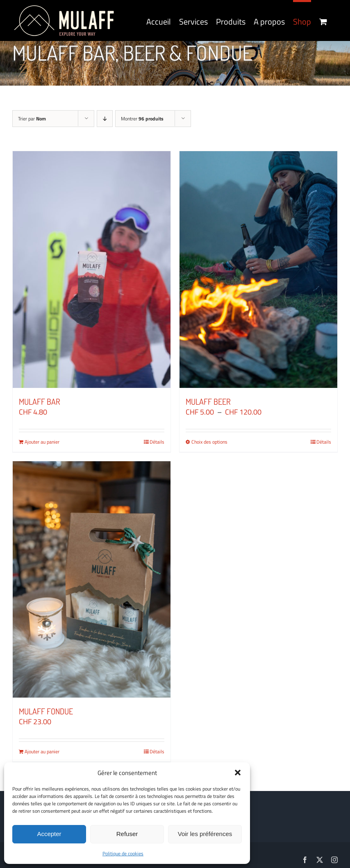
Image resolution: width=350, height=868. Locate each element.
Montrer (142, 119)
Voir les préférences (205, 834)
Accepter (49, 834)
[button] (238, 773)
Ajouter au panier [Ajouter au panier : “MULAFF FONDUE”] (42, 752)
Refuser (127, 834)
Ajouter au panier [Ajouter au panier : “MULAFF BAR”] (42, 442)
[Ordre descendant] (105, 119)
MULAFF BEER (208, 401)
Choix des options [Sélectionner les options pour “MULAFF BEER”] (209, 442)
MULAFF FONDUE (46, 711)
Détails (157, 442)
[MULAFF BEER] (258, 270)
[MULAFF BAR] (92, 270)
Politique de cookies (123, 853)
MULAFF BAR (40, 401)
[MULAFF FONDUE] (92, 580)
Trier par (32, 119)
